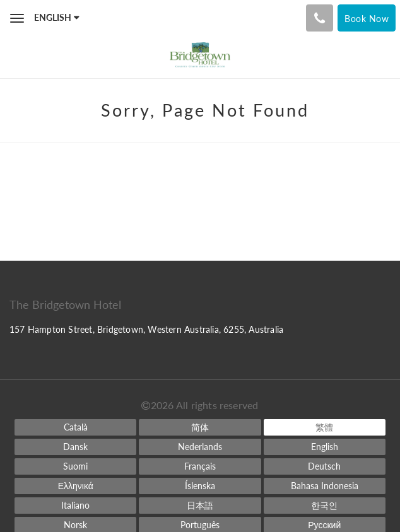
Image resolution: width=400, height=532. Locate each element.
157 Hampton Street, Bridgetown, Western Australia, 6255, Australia (146, 329)
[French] (200, 466)
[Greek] (75, 486)
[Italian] (75, 506)
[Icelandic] (200, 486)
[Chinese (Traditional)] (325, 427)
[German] (325, 466)
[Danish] (75, 447)
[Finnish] (75, 466)
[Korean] (325, 506)
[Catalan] (75, 427)
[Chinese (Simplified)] (200, 427)
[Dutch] (200, 447)
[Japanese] (200, 506)
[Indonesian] (325, 486)
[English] (325, 447)
